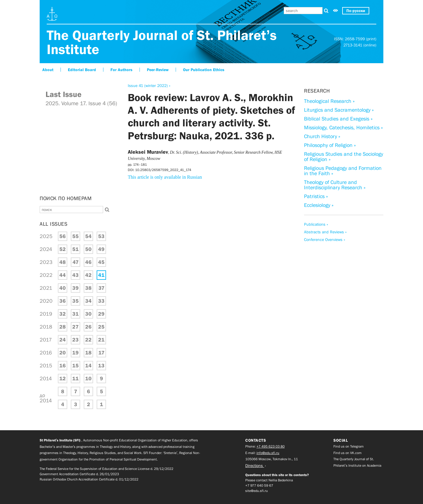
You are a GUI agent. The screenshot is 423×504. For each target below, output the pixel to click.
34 (88, 301)
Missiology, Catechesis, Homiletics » (343, 128)
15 (75, 366)
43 (75, 275)
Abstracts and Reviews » (325, 232)
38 (88, 288)
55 (75, 236)
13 (101, 366)
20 (63, 353)
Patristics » (316, 196)
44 (63, 275)
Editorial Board (82, 70)
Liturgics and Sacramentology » (339, 110)
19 (75, 353)
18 (88, 353)
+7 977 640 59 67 (259, 485)
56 (63, 236)
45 (101, 262)
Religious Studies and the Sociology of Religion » (344, 157)
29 (101, 314)
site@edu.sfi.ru (257, 491)
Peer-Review (158, 70)
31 (75, 314)
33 (101, 301)
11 (75, 379)
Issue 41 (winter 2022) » (149, 86)
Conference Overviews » (325, 240)
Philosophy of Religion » (330, 145)
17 (101, 353)
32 (63, 314)
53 (101, 236)
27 (75, 327)
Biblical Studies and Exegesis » (338, 119)
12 (63, 379)
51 (75, 249)
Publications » (316, 224)
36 (63, 301)
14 (88, 366)
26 (88, 327)
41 (101, 275)
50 (88, 249)
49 (101, 249)
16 (63, 366)
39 (75, 288)
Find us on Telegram (349, 446)
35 (75, 301)
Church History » (322, 136)
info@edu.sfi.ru (268, 453)
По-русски (356, 11)
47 (76, 262)
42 (88, 275)
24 (63, 340)
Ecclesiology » (319, 205)
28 (63, 327)
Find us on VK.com (348, 453)
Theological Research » (329, 101)
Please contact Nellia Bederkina (269, 480)
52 (63, 249)
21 (101, 340)
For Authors (121, 70)
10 (88, 379)
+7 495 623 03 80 (271, 446)
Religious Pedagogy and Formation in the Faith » (343, 171)
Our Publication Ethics (204, 70)
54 (88, 236)
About (48, 70)
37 (101, 288)
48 (63, 262)
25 (101, 327)
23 (75, 340)
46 (88, 262)
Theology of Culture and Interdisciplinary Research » (335, 185)
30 (88, 314)
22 (88, 340)
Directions (255, 466)
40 (63, 288)
